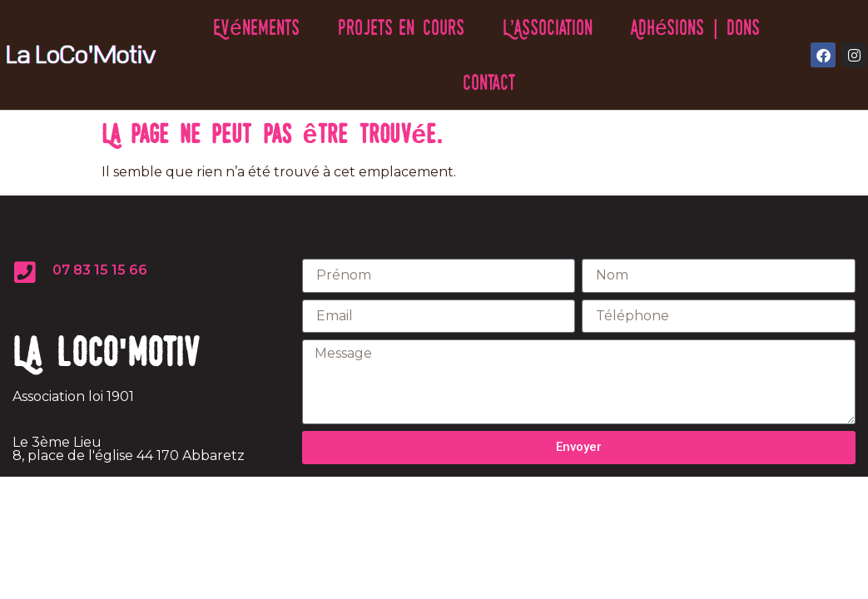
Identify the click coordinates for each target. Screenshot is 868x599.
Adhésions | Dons (695, 27)
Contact (489, 82)
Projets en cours (401, 27)
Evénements (256, 27)
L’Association (548, 27)
